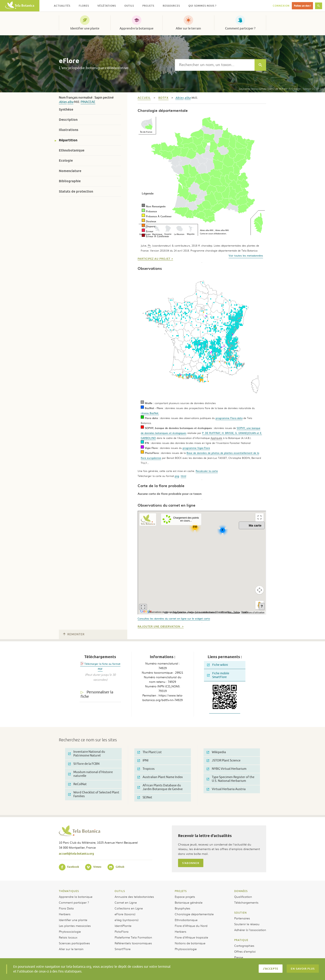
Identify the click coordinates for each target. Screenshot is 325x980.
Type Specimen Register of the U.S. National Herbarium (230, 779)
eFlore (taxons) (125, 914)
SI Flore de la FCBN (84, 764)
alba (70, 102)
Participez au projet (154, 259)
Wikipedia (216, 752)
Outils (120, 891)
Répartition (68, 140)
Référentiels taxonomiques (133, 943)
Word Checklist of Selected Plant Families (94, 794)
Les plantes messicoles (75, 926)
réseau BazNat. (150, 413)
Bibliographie (70, 181)
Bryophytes (183, 908)
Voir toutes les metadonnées (246, 255)
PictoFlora (122, 931)
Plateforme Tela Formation (133, 937)
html (183, 476)
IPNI (143, 761)
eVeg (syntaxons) (127, 920)
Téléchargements (246, 902)
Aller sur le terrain (188, 28)
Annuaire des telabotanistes (134, 897)
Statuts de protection (76, 191)
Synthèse (66, 109)
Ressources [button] (171, 6)
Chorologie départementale (194, 914)
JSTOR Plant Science (224, 761)
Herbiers (65, 914)
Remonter (74, 634)
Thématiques (69, 891)
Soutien (240, 913)
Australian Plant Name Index (160, 777)
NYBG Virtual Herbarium (227, 769)
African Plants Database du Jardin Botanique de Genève (160, 787)
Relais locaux (68, 937)
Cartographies (244, 946)
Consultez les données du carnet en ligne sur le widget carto (174, 618)
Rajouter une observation (159, 627)
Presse (239, 957)
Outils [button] (129, 6)
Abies (63, 102)
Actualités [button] (62, 6)
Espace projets (185, 897)
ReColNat (77, 784)
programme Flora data (229, 418)
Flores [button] (84, 6)
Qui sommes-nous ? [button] (202, 6)
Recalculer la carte (207, 471)
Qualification (243, 897)
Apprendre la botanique (136, 28)
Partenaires (242, 918)
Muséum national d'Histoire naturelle (90, 774)
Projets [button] (148, 6)
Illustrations (69, 130)
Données (241, 891)
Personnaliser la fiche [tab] (97, 694)
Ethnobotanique (72, 150)
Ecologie (66, 161)
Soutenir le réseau (247, 924)
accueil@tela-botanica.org (76, 854)
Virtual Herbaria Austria (226, 789)
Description (68, 120)
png (177, 476)
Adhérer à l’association (250, 930)
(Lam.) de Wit (261, 89)
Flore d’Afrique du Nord (191, 926)
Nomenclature (70, 171)
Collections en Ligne (129, 908)
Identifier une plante (85, 28)
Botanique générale (189, 902)
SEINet (145, 797)
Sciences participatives (74, 943)
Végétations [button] (107, 6)
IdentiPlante (123, 926)
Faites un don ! (302, 6)
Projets (181, 891)
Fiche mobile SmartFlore (218, 675)
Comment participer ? (240, 28)
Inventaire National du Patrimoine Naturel (87, 754)
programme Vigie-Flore (196, 448)
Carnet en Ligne (126, 902)
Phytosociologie (70, 931)
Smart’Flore (123, 949)
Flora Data (66, 908)
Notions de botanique (190, 943)
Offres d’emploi (245, 951)
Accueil (144, 98)
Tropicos (146, 769)
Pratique (241, 940)
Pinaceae (88, 102)
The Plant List (150, 752)
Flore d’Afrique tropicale (191, 937)
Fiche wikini (218, 665)
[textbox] (215, 65)
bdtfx (163, 98)
